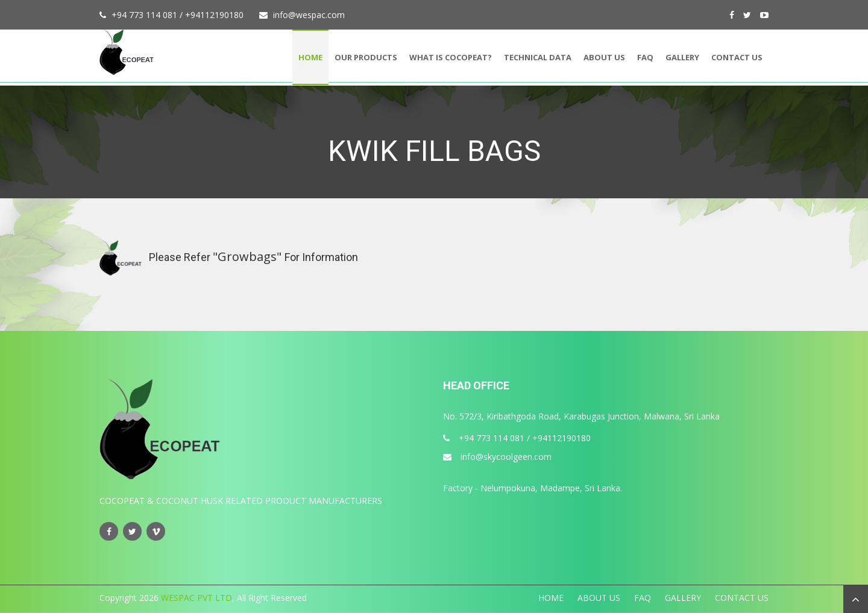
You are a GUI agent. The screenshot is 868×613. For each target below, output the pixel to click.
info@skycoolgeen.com (497, 457)
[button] (856, 599)
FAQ (645, 57)
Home (310, 57)
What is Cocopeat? (451, 57)
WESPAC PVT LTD (195, 598)
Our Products (366, 57)
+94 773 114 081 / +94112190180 (178, 15)
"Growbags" (249, 256)
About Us (604, 57)
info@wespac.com (309, 15)
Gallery (682, 57)
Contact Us (737, 57)
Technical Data (538, 57)
